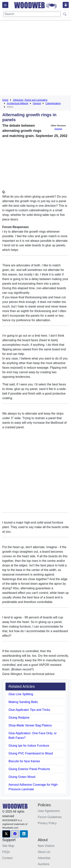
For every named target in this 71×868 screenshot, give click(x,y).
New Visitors (46, 846)
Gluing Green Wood (22, 777)
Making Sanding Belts (23, 702)
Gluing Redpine (19, 718)
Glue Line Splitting (21, 694)
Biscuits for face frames (24, 761)
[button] (6, 834)
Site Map (8, 846)
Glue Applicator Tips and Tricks (29, 710)
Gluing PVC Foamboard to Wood (31, 753)
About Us (44, 852)
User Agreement (49, 811)
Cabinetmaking (53, 103)
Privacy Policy (47, 823)
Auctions (44, 864)
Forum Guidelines (50, 817)
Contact (7, 858)
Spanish (58, 129)
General (37, 103)
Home (5, 100)
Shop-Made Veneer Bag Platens (30, 725)
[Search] (32, 14)
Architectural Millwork (18, 103)
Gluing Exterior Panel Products (29, 769)
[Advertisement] (35, 58)
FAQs (6, 852)
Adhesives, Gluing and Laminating (30, 100)
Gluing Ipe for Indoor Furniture (29, 746)
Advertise (44, 858)
